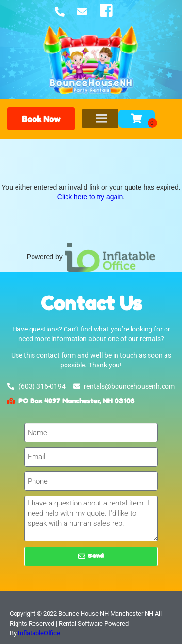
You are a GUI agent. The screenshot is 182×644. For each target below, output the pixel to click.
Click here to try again (90, 197)
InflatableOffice (39, 633)
